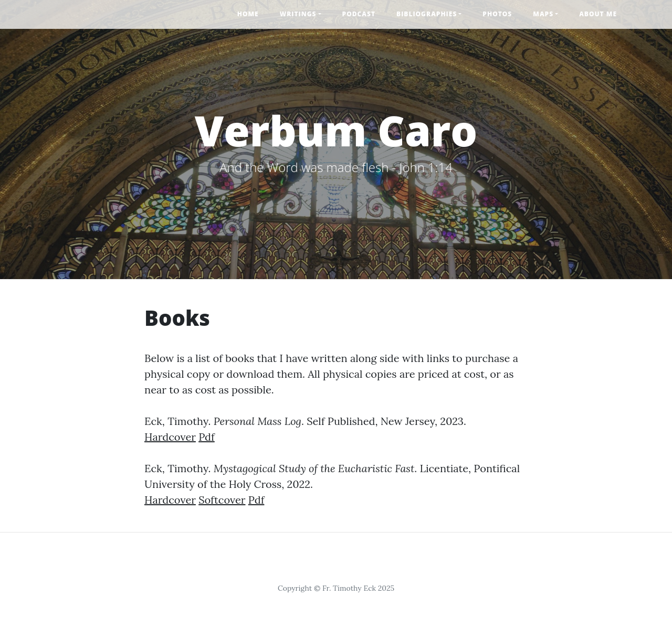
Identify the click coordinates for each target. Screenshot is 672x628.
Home (248, 14)
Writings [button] (298, 14)
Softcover (222, 500)
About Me (598, 14)
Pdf (207, 437)
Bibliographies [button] (427, 14)
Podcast (359, 14)
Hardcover (170, 437)
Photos (497, 14)
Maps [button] (543, 14)
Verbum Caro (336, 130)
